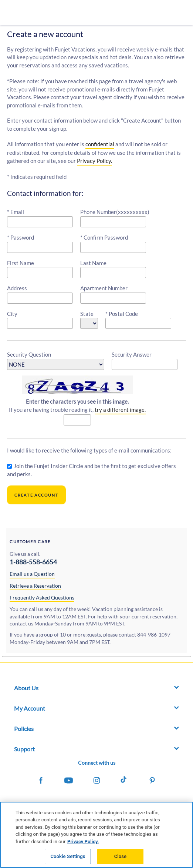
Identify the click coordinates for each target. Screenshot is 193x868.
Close (121, 856)
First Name (21, 263)
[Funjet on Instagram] (96, 781)
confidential (100, 144)
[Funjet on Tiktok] (124, 781)
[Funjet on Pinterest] (152, 781)
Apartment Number (104, 288)
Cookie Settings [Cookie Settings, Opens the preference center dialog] (68, 856)
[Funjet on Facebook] (41, 781)
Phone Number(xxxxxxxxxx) (115, 212)
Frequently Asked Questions (42, 597)
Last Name (93, 263)
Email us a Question (32, 574)
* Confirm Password (104, 237)
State (87, 314)
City (12, 314)
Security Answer (132, 354)
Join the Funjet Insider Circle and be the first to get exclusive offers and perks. (92, 470)
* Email (16, 212)
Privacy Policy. (94, 161)
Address (17, 288)
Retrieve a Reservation (35, 586)
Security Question (29, 354)
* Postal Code (122, 314)
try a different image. (120, 410)
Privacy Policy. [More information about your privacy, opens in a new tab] (83, 842)
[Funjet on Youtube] (69, 781)
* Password (21, 237)
